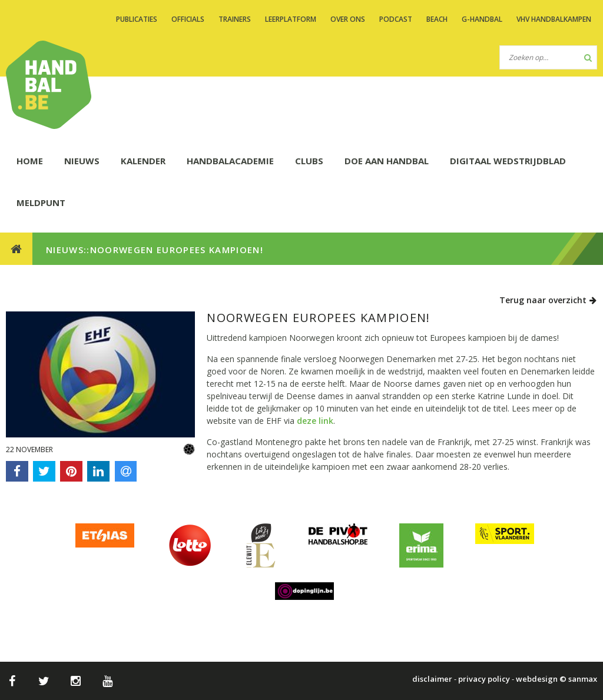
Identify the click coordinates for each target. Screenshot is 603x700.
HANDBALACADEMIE (230, 161)
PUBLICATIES (137, 19)
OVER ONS (348, 19)
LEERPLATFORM (291, 19)
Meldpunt (41, 203)
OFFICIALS (188, 19)
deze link (315, 421)
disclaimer (432, 679)
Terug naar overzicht (548, 300)
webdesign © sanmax (556, 679)
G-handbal (482, 19)
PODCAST (396, 19)
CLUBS (309, 161)
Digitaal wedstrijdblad (508, 161)
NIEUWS (82, 161)
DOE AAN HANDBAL (387, 161)
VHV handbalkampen (554, 19)
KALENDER (143, 161)
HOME (30, 161)
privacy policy (484, 679)
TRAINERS (235, 19)
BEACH (437, 19)
